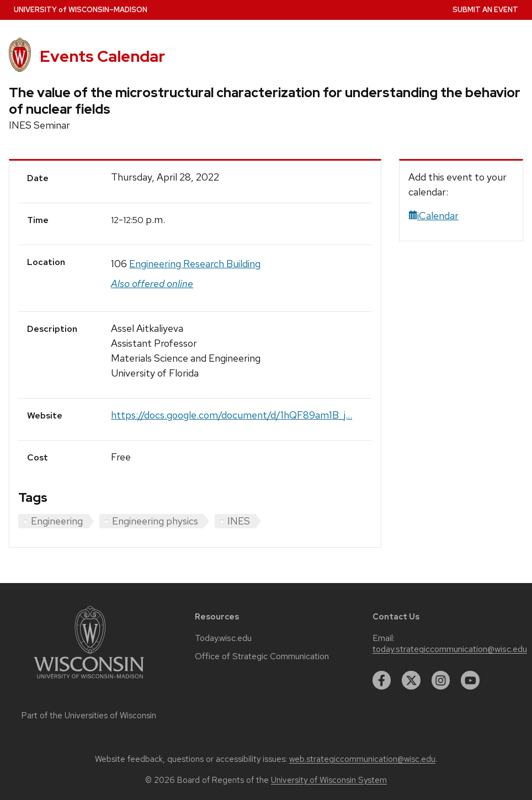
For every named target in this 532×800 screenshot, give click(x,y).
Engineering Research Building (195, 264)
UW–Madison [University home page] (81, 10)
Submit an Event (485, 10)
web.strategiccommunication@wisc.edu (362, 759)
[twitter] (411, 680)
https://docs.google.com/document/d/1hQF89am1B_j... (232, 415)
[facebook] (382, 680)
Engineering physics (155, 521)
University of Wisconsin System (329, 780)
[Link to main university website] (89, 680)
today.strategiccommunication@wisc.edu (450, 649)
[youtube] (470, 680)
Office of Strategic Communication (262, 656)
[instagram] (441, 680)
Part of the (89, 716)
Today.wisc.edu (223, 638)
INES (239, 521)
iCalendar (433, 216)
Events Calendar (102, 56)
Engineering (57, 521)
